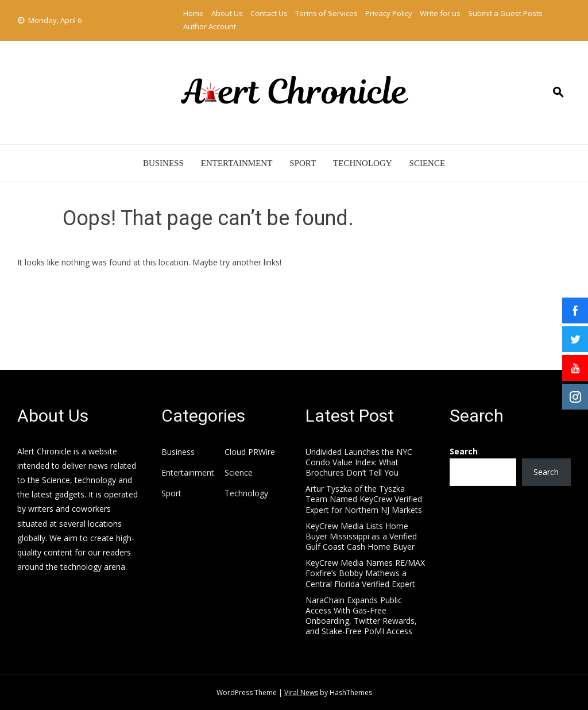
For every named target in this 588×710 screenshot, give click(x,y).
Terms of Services (326, 13)
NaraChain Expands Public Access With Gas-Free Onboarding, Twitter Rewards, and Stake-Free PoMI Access (361, 616)
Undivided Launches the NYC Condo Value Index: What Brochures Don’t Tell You (359, 462)
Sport (303, 163)
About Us (227, 13)
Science (428, 163)
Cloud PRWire (250, 452)
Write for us (440, 13)
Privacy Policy (389, 13)
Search (464, 451)
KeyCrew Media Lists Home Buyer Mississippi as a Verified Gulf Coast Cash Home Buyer (361, 536)
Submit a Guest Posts (505, 13)
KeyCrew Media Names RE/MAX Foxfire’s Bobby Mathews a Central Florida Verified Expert (365, 573)
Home (194, 13)
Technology (363, 163)
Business (163, 163)
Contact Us (269, 13)
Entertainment (237, 163)
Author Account (210, 26)
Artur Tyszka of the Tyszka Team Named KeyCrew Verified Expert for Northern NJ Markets (364, 499)
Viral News (301, 692)
